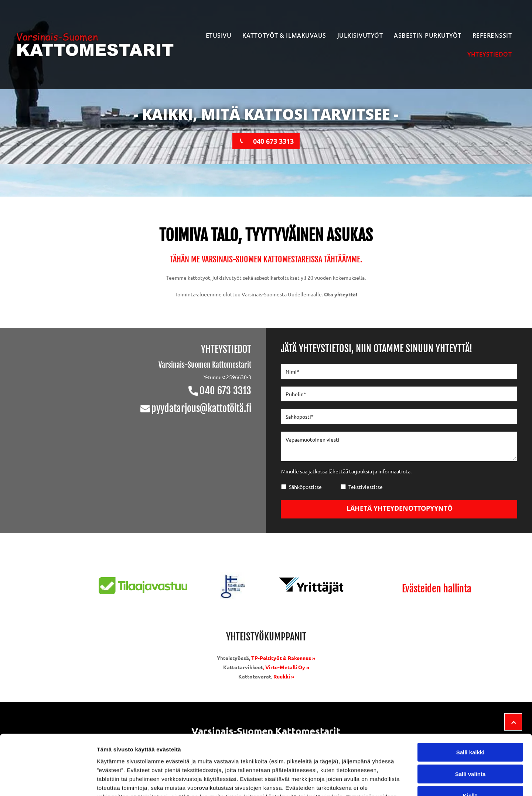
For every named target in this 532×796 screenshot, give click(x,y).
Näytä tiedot (395, 781)
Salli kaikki (470, 699)
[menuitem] (219, 35)
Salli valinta (470, 720)
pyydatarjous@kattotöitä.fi (201, 408)
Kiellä (470, 742)
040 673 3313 (225, 391)
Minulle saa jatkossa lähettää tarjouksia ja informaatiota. (346, 471)
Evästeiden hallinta (437, 589)
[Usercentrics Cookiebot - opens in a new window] (48, 782)
